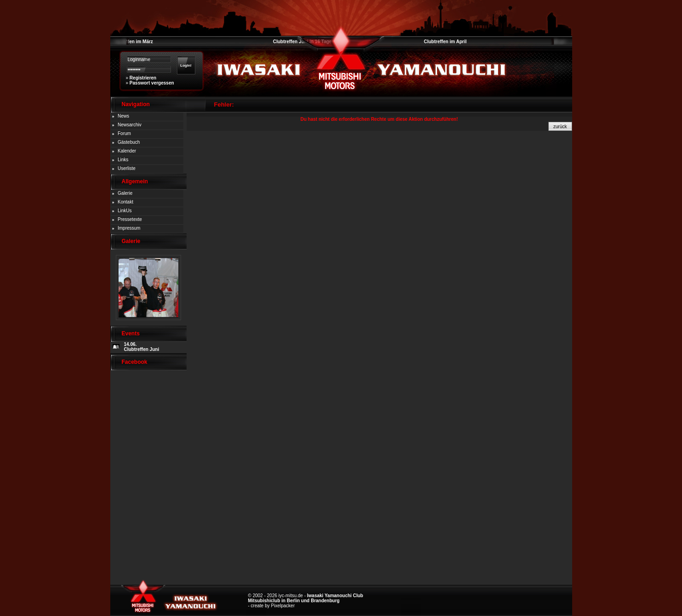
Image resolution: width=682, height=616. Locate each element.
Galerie (125, 193)
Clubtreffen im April (445, 42)
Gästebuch (129, 142)
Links (123, 160)
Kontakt (125, 202)
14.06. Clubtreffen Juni (142, 347)
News (123, 116)
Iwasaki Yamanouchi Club (335, 596)
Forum (124, 133)
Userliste (127, 168)
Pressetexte (130, 219)
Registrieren (143, 78)
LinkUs (125, 211)
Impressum (129, 228)
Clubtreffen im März (132, 42)
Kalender (127, 151)
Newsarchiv (130, 125)
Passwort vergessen (152, 83)
